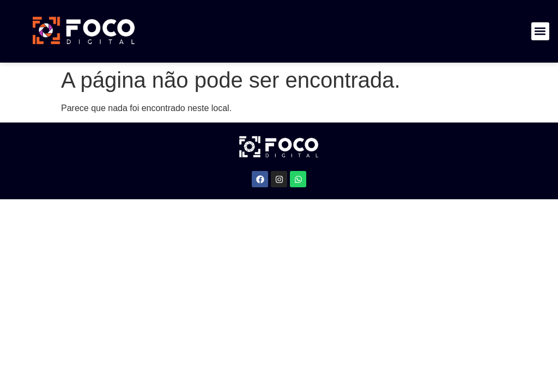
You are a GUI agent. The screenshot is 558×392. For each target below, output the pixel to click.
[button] (540, 31)
